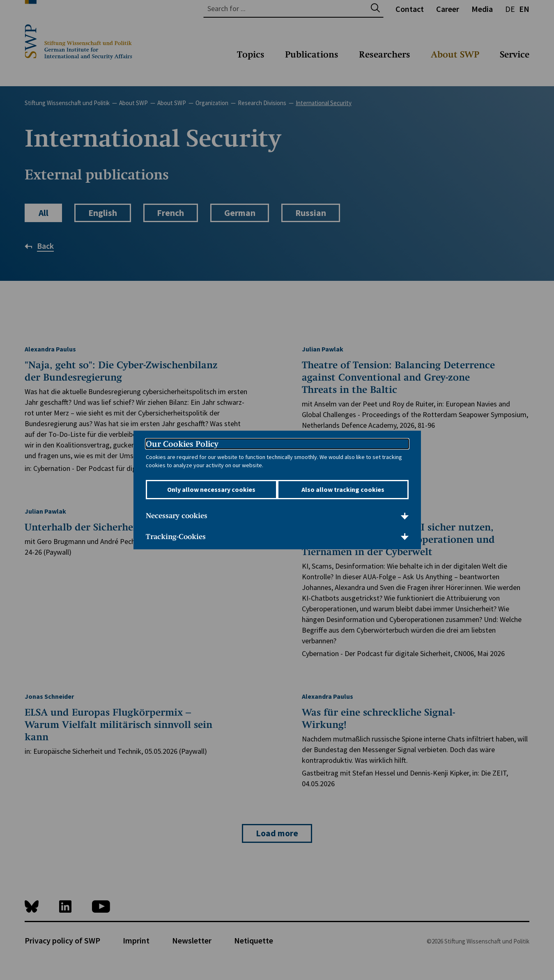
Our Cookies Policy (182, 444)
